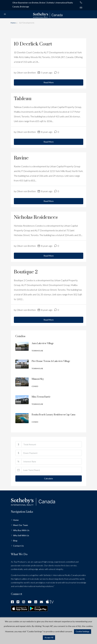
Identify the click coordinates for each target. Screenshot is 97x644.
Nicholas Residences (36, 217)
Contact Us (18, 546)
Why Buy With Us (21, 530)
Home (16, 520)
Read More (49, 82)
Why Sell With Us (21, 535)
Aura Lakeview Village (43, 343)
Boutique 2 (26, 272)
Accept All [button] (49, 638)
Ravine (21, 158)
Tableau (23, 99)
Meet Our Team (21, 525)
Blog (15, 541)
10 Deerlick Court (33, 44)
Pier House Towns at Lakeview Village (51, 361)
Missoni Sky (38, 379)
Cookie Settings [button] (83, 631)
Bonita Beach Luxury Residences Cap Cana (53, 415)
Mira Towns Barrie (41, 397)
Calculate (48, 478)
